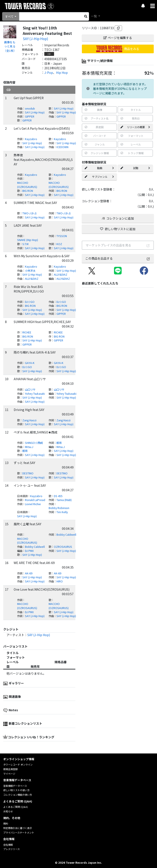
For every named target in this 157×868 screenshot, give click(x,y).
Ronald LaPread (35, 500)
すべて (9, 16)
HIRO (60, 581)
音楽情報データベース (15, 786)
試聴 (135, 168)
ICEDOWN (62, 147)
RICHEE (27, 332)
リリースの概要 (135, 127)
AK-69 (29, 573)
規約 (6, 823)
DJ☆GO (30, 302)
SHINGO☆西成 (34, 443)
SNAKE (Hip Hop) (28, 240)
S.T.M (25, 244)
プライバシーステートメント (19, 832)
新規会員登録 (10, 769)
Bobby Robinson (59, 508)
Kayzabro (31, 139)
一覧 (94, 16)
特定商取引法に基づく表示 (18, 828)
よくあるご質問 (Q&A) (16, 807)
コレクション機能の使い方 (18, 795)
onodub (30, 108)
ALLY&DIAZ (61, 275)
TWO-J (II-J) (29, 213)
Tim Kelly (62, 512)
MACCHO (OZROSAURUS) (27, 185)
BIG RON (28, 191)
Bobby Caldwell (66, 535)
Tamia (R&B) (64, 500)
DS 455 (58, 496)
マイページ (9, 774)
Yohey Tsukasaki (35, 394)
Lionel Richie (33, 504)
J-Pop (49, 73)
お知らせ (8, 811)
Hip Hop (62, 73)
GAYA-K (30, 363)
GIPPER (30, 116)
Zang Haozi (29, 420)
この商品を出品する (118, 258)
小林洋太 (30, 271)
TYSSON (62, 236)
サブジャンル (99, 177)
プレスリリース (12, 849)
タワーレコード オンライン (18, 765)
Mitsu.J (29, 447)
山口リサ (30, 390)
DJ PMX (29, 551)
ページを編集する (118, 38)
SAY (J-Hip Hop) (36, 39)
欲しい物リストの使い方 (16, 790)
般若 (59, 443)
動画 (99, 168)
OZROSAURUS (63, 547)
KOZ (59, 244)
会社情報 (8, 845)
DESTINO (28, 473)
